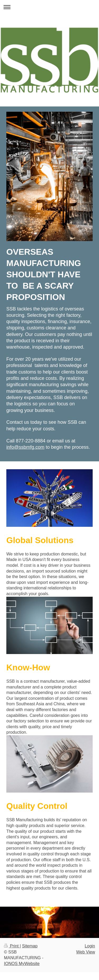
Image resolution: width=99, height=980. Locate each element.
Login (90, 946)
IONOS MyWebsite (22, 964)
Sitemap (30, 946)
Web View (86, 952)
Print (12, 946)
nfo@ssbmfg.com (26, 447)
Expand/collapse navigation (49, 7)
